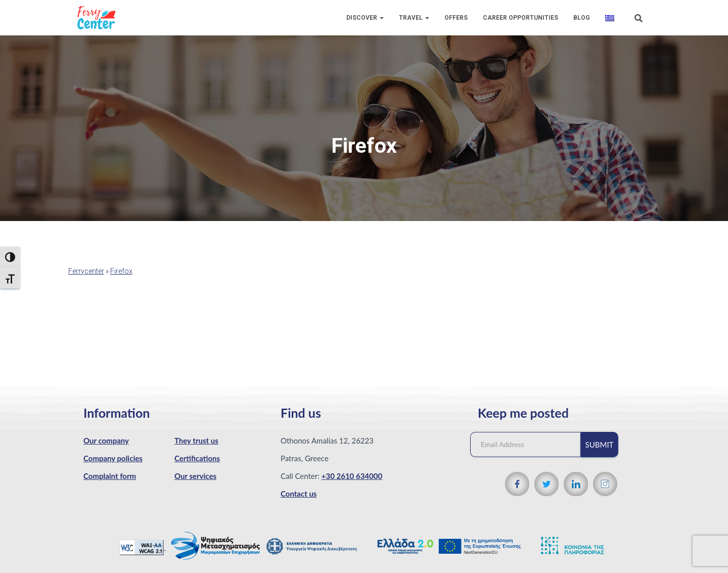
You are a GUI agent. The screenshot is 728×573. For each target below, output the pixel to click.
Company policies (113, 458)
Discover (365, 18)
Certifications (197, 458)
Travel (414, 18)
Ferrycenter (86, 271)
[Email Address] (530, 445)
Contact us (299, 494)
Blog (582, 18)
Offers (456, 18)
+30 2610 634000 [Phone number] (352, 476)
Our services (195, 476)
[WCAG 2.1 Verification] (143, 547)
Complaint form (110, 476)
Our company (106, 440)
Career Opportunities (520, 18)
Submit (600, 445)
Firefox (121, 271)
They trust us (196, 440)
